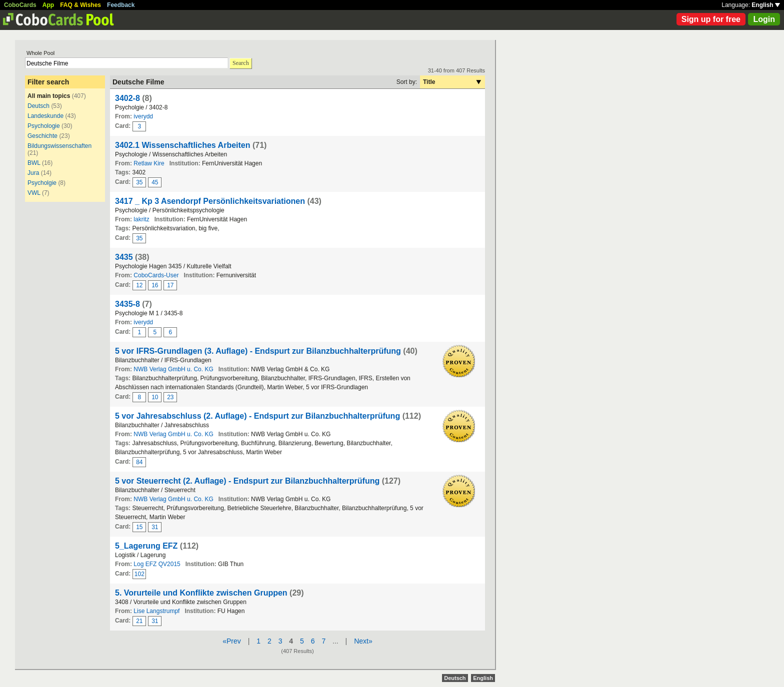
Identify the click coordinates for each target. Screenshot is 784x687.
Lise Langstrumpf (156, 611)
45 (155, 182)
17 (170, 285)
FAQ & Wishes (80, 5)
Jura (33, 173)
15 (139, 527)
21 (139, 621)
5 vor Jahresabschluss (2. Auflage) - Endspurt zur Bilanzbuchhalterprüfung (257, 416)
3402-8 (127, 98)
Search (241, 63)
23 (170, 397)
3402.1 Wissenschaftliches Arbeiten (183, 145)
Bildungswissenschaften (59, 146)
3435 (124, 257)
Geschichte (42, 136)
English (766, 5)
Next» (363, 641)
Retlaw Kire (149, 163)
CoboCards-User (156, 275)
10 (155, 397)
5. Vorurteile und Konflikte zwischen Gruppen (201, 593)
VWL (34, 193)
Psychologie (44, 126)
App (48, 5)
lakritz (141, 219)
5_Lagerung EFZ (146, 546)
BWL (34, 163)
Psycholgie (42, 183)
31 (155, 527)
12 (139, 285)
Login (764, 19)
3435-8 (127, 304)
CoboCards (20, 5)
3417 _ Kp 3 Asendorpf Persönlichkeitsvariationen (210, 201)
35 (139, 182)
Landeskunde (45, 116)
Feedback (121, 5)
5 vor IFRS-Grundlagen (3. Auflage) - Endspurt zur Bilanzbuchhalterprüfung (258, 351)
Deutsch (38, 106)
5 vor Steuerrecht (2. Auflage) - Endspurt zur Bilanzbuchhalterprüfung (247, 481)
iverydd (143, 116)
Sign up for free (711, 19)
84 (139, 462)
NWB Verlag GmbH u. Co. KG (173, 369)
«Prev (232, 641)
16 (155, 285)
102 (139, 574)
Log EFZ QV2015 (157, 564)
